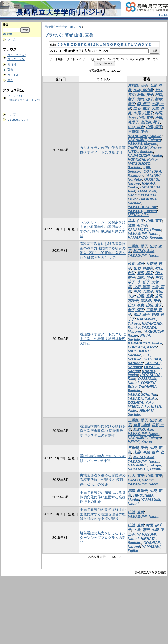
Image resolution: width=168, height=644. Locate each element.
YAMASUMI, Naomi (144, 234)
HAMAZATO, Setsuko (145, 238)
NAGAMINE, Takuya (144, 140)
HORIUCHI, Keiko (142, 160)
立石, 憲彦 (142, 109)
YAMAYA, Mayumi (142, 144)
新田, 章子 (142, 315)
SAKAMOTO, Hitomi (144, 230)
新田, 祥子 (145, 95)
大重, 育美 (142, 530)
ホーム (12, 39)
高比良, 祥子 (150, 122)
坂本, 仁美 (136, 221)
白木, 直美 (136, 476)
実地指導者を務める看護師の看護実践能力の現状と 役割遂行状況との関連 (103, 480)
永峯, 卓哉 (136, 264)
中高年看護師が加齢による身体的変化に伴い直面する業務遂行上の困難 (103, 497)
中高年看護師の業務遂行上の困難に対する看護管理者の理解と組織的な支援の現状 (103, 514)
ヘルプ (12, 114)
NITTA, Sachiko (141, 152)
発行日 (12, 64)
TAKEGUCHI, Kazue (144, 148)
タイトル (13, 75)
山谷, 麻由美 (143, 90)
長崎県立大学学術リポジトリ (63, 27)
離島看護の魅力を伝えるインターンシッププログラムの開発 (103, 538)
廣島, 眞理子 (138, 491)
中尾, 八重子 (143, 113)
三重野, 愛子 (138, 132)
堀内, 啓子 (145, 99)
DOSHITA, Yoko (141, 403)
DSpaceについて (18, 120)
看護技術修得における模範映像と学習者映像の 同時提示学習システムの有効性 (103, 431)
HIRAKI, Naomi (140, 480)
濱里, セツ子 (138, 225)
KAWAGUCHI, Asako (145, 156)
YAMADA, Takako (142, 211)
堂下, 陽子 (136, 310)
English (163, 15)
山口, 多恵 (136, 127)
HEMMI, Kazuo (140, 442)
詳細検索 (7, 34)
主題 (10, 80)
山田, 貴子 (154, 127)
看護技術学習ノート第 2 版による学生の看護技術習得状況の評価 (103, 339)
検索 (5, 25)
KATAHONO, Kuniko (145, 136)
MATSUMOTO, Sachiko (140, 166)
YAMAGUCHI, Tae (142, 207)
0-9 (60, 45)
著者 (10, 70)
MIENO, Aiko (138, 215)
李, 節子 (143, 104)
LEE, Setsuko (140, 170)
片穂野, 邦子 (138, 85)
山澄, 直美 (145, 118)
